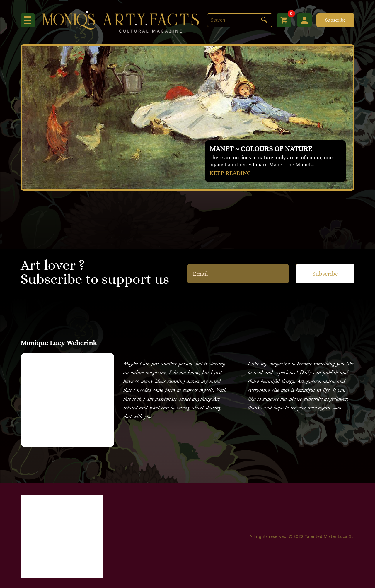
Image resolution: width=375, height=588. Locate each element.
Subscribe (335, 20)
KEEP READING (230, 173)
